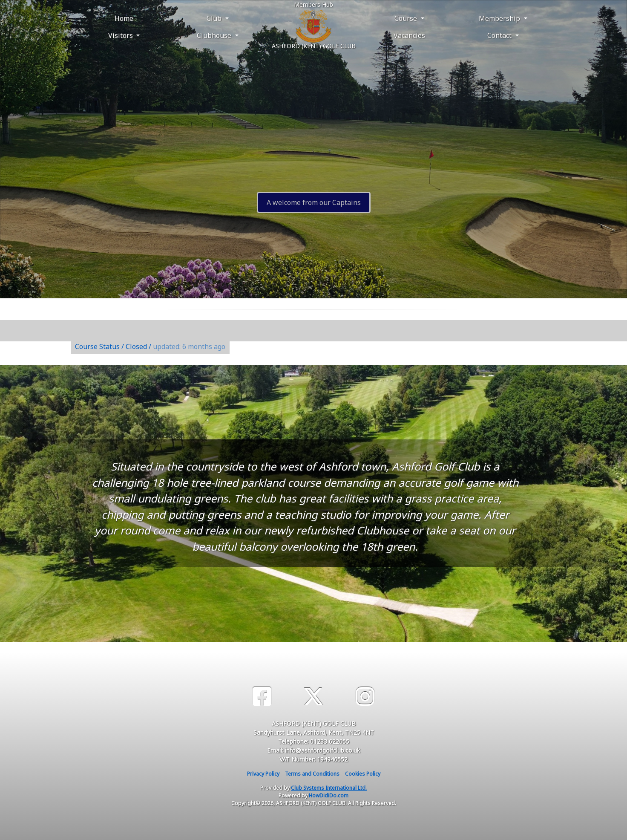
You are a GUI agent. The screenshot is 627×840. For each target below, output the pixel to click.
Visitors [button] (121, 35)
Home (124, 18)
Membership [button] (500, 18)
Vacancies (409, 35)
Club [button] (215, 18)
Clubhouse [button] (215, 35)
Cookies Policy (363, 774)
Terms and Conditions (312, 774)
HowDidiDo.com (329, 795)
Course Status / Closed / (150, 346)
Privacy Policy (263, 774)
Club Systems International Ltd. (329, 788)
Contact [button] (500, 35)
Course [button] (407, 18)
